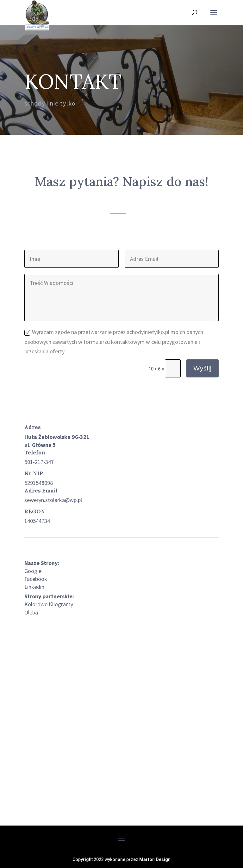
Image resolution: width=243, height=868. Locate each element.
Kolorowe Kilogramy (49, 604)
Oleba (31, 612)
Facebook (36, 579)
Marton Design (155, 859)
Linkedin (34, 587)
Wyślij (202, 369)
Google (33, 571)
